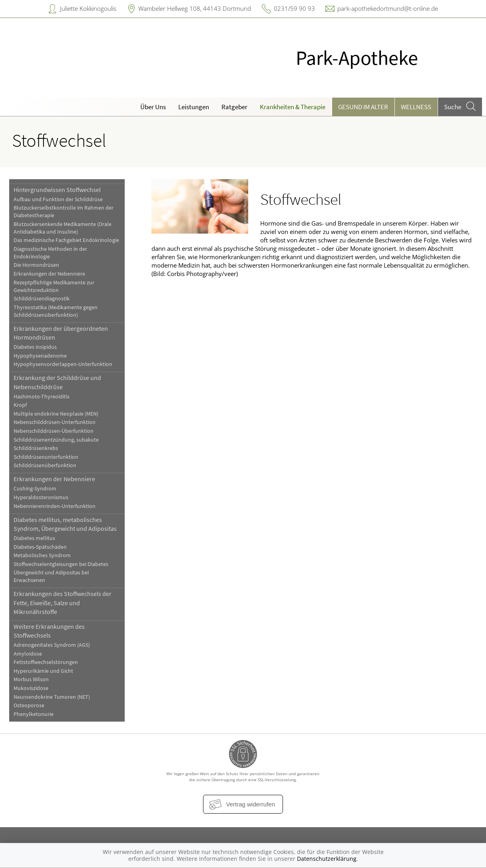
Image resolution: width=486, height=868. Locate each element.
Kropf (20, 405)
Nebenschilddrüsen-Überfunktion (54, 431)
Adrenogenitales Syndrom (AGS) (52, 645)
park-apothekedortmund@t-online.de (388, 8)
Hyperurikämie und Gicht (43, 671)
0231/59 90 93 (294, 8)
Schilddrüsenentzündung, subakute (56, 440)
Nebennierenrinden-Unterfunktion (55, 506)
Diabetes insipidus (35, 347)
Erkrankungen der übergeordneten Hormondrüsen (61, 333)
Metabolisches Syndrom (42, 555)
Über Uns (153, 107)
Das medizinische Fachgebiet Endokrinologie (66, 240)
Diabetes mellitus (34, 538)
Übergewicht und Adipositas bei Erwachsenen (51, 576)
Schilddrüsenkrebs (36, 448)
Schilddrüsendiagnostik (42, 299)
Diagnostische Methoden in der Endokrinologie (50, 253)
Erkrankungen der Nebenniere (49, 274)
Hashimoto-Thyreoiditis (42, 397)
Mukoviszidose (31, 688)
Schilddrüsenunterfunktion (46, 457)
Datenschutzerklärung (327, 859)
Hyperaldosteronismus (41, 497)
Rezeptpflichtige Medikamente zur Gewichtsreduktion (54, 286)
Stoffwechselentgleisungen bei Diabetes (61, 564)
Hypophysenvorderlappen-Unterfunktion (63, 364)
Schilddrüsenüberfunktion (45, 465)
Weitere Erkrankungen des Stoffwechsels (49, 631)
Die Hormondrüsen (36, 265)
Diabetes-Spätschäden (40, 547)
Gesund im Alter (363, 107)
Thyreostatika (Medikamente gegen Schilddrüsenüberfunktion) (56, 311)
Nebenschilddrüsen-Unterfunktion (55, 422)
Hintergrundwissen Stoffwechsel (57, 190)
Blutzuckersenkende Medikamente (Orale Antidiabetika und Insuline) (63, 228)
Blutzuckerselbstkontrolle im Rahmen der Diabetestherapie (64, 212)
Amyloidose (28, 654)
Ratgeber (234, 107)
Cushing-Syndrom (35, 489)
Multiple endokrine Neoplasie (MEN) (56, 414)
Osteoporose (29, 705)
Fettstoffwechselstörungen (46, 662)
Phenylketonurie (34, 714)
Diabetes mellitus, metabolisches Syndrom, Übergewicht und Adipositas (65, 524)
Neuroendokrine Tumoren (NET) (52, 697)
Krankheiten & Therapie (293, 107)
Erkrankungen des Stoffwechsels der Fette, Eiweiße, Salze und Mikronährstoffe (63, 603)
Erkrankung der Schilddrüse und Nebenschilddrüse (57, 382)
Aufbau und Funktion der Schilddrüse (58, 199)
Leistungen (194, 107)
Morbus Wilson (31, 679)
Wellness (416, 107)
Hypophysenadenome (40, 356)
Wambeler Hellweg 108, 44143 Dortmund (195, 8)
